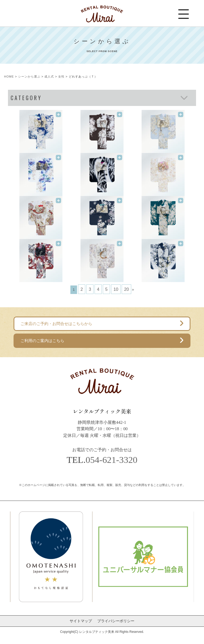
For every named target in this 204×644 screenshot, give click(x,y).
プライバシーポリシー (116, 621)
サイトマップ (81, 621)
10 (116, 289)
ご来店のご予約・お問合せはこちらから (56, 324)
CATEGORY (26, 98)
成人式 (49, 76)
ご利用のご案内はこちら (42, 341)
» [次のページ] (133, 289)
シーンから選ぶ (29, 76)
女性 (61, 76)
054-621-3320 (111, 460)
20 (126, 289)
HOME (9, 76)
